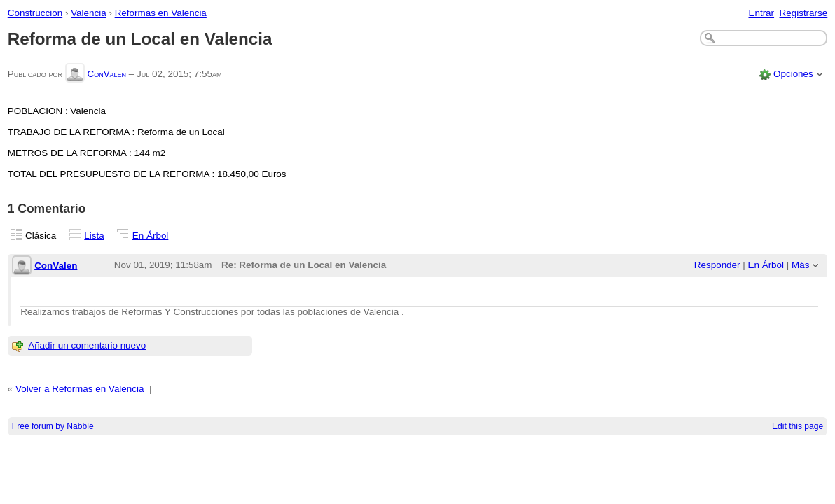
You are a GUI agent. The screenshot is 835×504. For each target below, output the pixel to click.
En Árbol (151, 236)
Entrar (761, 13)
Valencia (89, 13)
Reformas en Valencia (161, 13)
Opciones (793, 74)
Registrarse (804, 13)
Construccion (35, 13)
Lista (94, 236)
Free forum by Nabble (53, 426)
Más (800, 265)
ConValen (106, 74)
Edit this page (798, 426)
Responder (717, 265)
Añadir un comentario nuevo (87, 345)
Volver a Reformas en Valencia (80, 389)
